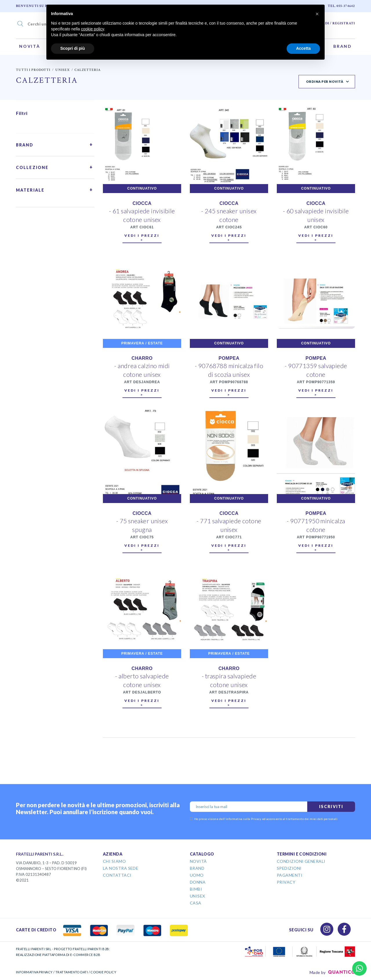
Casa (196, 903)
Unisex (63, 70)
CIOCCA (142, 203)
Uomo (197, 875)
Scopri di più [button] (73, 48)
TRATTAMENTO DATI (72, 972)
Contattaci (117, 875)
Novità (30, 46)
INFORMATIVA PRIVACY (34, 972)
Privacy (286, 882)
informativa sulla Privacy (243, 819)
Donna (198, 882)
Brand (343, 46)
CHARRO (142, 358)
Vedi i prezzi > (142, 238)
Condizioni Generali (301, 861)
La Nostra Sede (121, 868)
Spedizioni (289, 868)
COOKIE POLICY (103, 972)
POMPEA (229, 358)
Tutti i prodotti (33, 70)
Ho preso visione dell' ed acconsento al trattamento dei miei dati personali (264, 819)
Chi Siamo (114, 861)
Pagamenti (290, 875)
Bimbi (196, 889)
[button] (317, 14)
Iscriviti (331, 806)
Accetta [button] (303, 48)
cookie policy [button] (93, 29)
